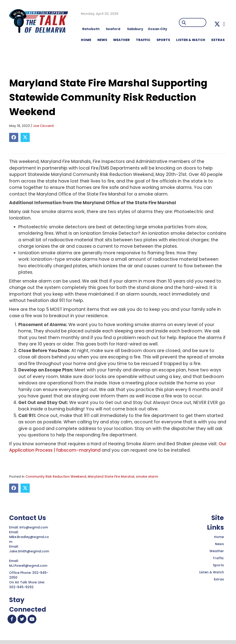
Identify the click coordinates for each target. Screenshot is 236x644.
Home (219, 537)
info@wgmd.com (34, 527)
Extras (219, 579)
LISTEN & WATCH (191, 40)
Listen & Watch (212, 572)
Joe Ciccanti (43, 126)
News (219, 544)
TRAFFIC (143, 40)
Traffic (218, 558)
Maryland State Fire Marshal (111, 477)
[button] (217, 24)
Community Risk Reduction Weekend (56, 477)
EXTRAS (218, 40)
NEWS (102, 40)
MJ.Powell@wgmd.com (29, 566)
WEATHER (121, 40)
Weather (217, 551)
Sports (163, 40)
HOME (86, 40)
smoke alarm (147, 477)
